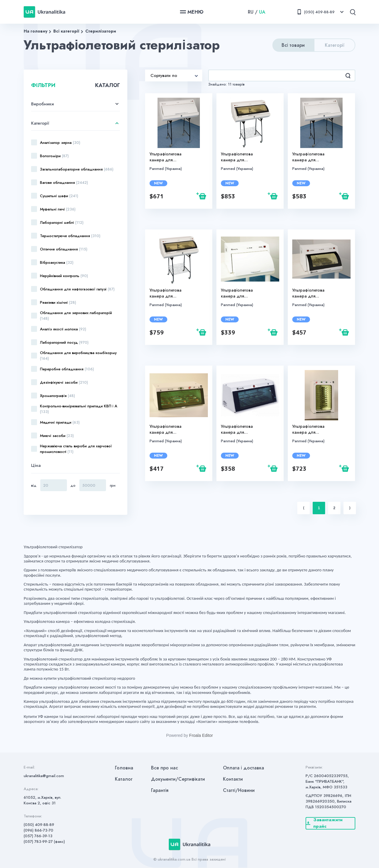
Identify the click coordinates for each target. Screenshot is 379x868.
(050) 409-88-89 (39, 825)
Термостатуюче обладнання (70, 236)
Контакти (233, 779)
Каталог (124, 779)
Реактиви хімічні (58, 302)
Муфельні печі (58, 209)
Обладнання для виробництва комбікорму (78, 356)
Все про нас (164, 768)
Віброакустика (57, 262)
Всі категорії (66, 31)
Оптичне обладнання (64, 249)
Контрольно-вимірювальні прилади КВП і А (79, 409)
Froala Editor (201, 735)
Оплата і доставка (244, 768)
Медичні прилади (60, 422)
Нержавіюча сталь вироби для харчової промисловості (76, 449)
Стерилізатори (101, 31)
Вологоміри (54, 156)
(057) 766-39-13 (38, 836)
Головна (124, 768)
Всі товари (293, 45)
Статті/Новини (239, 790)
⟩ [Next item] (350, 508)
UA (262, 12)
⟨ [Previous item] (304, 508)
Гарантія (160, 790)
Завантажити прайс (324, 823)
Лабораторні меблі (62, 222)
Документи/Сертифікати (178, 779)
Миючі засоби (57, 436)
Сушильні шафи (59, 196)
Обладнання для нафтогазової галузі (77, 289)
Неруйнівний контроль (64, 276)
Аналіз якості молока (63, 329)
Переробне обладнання (67, 369)
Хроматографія (57, 396)
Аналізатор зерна (60, 143)
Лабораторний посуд (64, 342)
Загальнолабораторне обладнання (77, 169)
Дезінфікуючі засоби (64, 382)
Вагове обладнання (64, 183)
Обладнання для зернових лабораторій (76, 316)
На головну (36, 31)
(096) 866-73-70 (38, 830)
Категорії (335, 45)
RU (251, 12)
